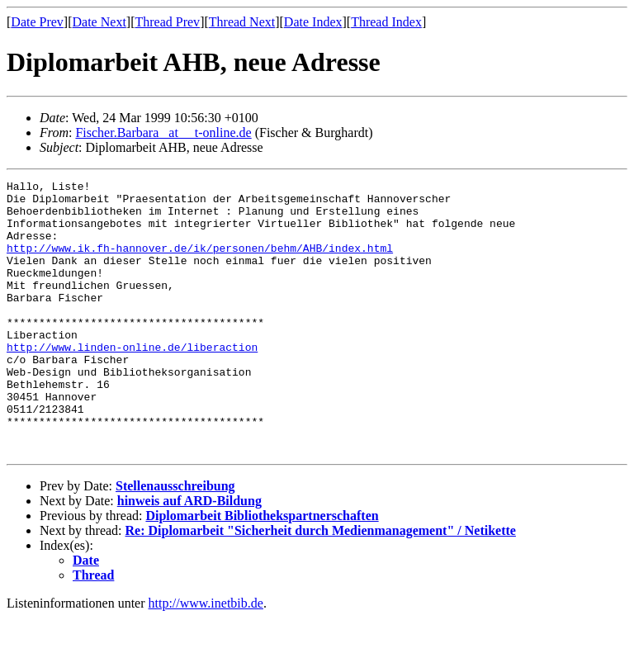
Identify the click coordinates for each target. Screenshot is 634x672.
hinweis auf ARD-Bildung (189, 555)
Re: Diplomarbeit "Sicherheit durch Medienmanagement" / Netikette (321, 585)
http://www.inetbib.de (206, 658)
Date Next (99, 22)
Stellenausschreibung (175, 540)
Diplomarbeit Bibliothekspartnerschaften (262, 570)
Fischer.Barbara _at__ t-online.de (163, 133)
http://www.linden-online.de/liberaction (132, 381)
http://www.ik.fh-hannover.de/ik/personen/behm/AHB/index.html (200, 263)
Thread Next (242, 22)
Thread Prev (167, 22)
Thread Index (386, 22)
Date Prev (37, 22)
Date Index (313, 22)
